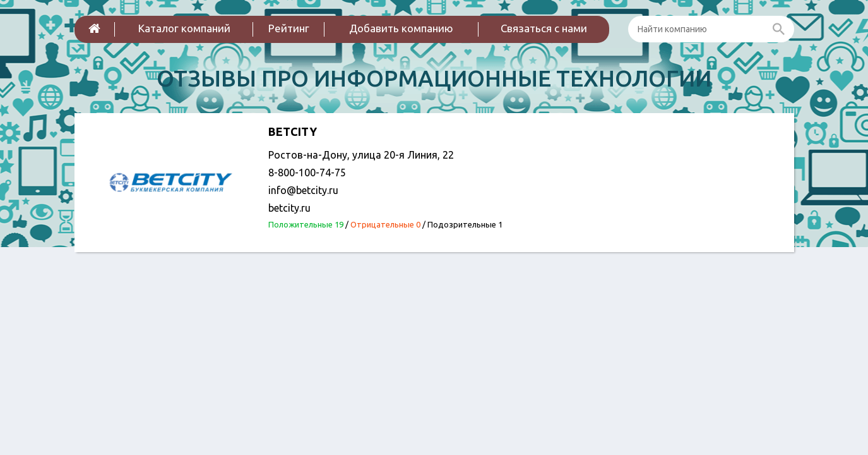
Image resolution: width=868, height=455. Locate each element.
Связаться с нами (544, 28)
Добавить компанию (401, 28)
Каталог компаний (184, 28)
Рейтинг (289, 28)
